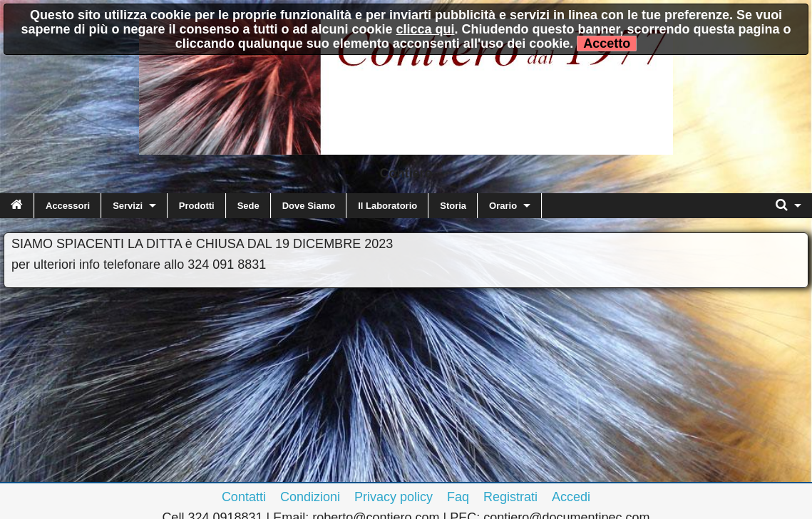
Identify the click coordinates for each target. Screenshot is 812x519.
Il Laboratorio (387, 206)
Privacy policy (394, 497)
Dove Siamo (309, 206)
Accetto (607, 43)
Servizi (128, 206)
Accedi (571, 497)
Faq (458, 497)
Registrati (510, 497)
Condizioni (310, 497)
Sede (248, 206)
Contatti (244, 497)
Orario (503, 206)
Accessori (68, 206)
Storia (453, 206)
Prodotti (197, 206)
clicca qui (426, 29)
